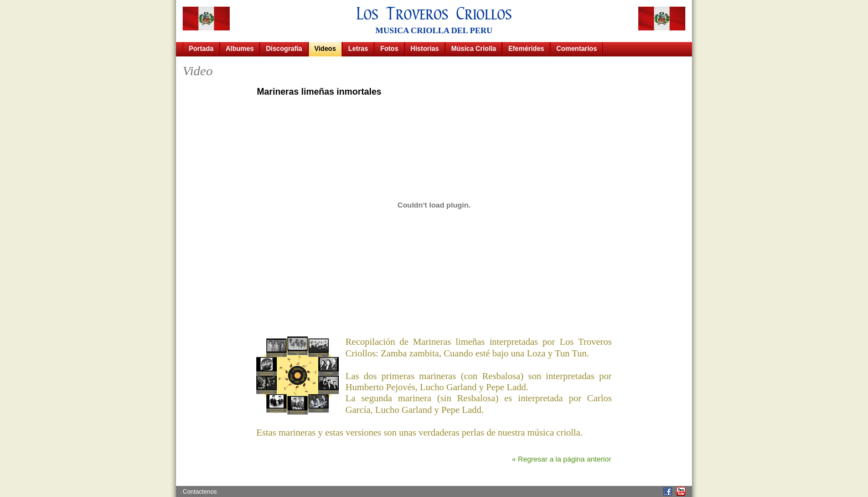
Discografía (284, 49)
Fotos (389, 49)
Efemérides (526, 49)
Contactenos (200, 491)
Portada (201, 49)
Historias (425, 49)
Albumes (240, 49)
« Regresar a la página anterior (562, 459)
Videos (325, 49)
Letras (358, 49)
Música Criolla (474, 49)
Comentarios (577, 49)
